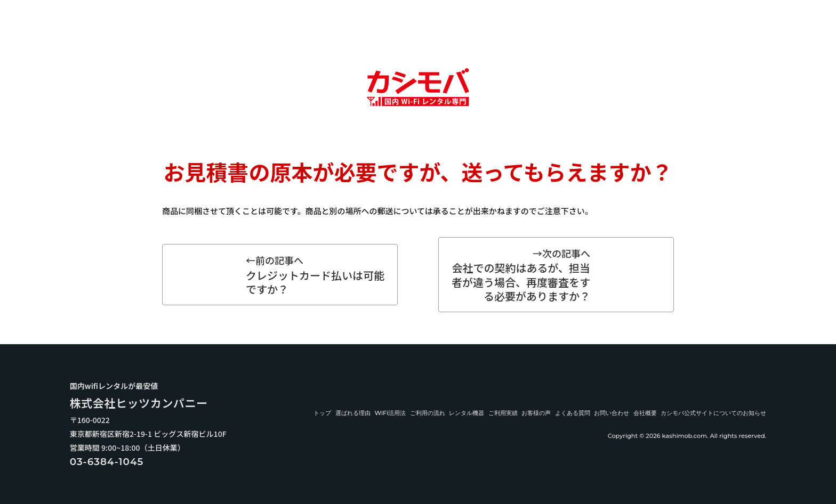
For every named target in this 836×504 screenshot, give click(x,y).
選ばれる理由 (353, 413)
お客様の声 (536, 413)
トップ (322, 413)
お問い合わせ (612, 413)
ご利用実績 (503, 413)
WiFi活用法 (390, 413)
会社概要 (645, 413)
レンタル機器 (467, 413)
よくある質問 (573, 413)
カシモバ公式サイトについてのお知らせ (713, 413)
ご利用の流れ (428, 413)
